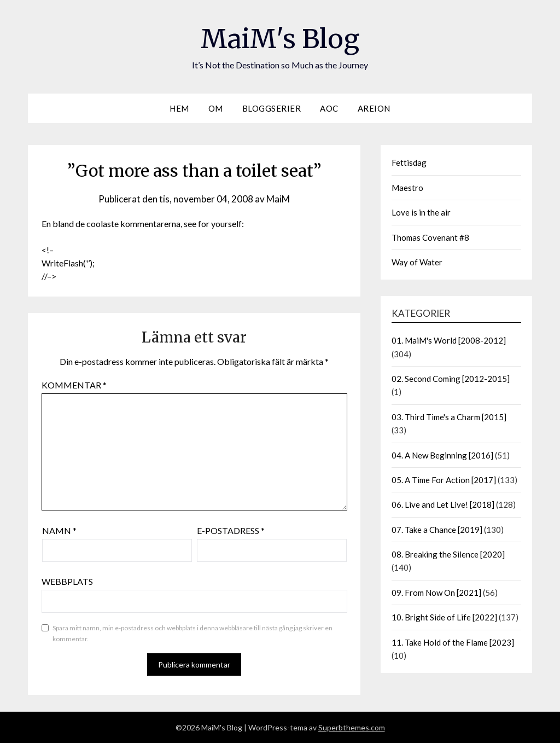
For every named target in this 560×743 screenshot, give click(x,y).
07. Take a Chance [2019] (437, 530)
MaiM (278, 199)
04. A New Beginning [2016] (442, 455)
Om (216, 108)
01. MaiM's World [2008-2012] (449, 340)
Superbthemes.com (352, 727)
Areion (374, 108)
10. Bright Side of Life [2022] (444, 617)
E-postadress (231, 530)
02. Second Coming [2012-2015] (451, 379)
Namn (59, 530)
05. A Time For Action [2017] (444, 480)
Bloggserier (272, 108)
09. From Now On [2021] (436, 593)
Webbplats (67, 581)
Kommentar (74, 385)
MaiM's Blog (280, 39)
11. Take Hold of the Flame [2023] (453, 642)
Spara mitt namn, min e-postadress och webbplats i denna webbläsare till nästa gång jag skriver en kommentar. (192, 633)
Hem (179, 108)
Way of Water (417, 262)
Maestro (407, 188)
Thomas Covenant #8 (430, 237)
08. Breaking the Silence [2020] (448, 554)
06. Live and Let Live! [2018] (443, 504)
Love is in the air (421, 212)
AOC (329, 108)
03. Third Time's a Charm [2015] (449, 417)
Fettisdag (409, 162)
